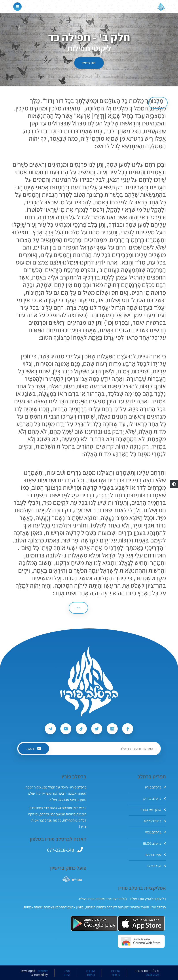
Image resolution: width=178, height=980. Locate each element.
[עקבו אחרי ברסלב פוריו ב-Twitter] (97, 729)
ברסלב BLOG (154, 843)
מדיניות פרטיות (116, 973)
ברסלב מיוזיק (155, 798)
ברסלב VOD (155, 832)
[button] (174, 484)
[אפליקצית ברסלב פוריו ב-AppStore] (141, 923)
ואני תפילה (156, 866)
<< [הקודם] (158, 103)
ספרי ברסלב (155, 855)
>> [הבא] (78, 608)
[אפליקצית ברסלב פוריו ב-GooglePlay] (94, 923)
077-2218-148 (61, 850)
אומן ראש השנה (153, 810)
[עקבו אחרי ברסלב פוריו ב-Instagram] (112, 729)
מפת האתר (66, 973)
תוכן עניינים (89, 63)
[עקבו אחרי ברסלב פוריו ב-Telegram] (50, 729)
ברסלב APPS (155, 821)
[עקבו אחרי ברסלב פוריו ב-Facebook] (128, 729)
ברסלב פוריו (155, 787)
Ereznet (43, 971)
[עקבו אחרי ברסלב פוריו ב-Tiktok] (81, 729)
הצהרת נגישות (91, 973)
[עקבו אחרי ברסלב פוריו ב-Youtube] (66, 729)
